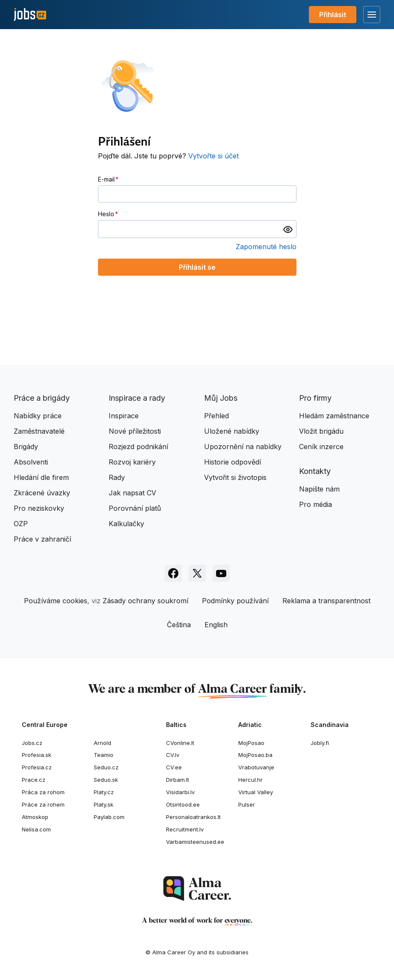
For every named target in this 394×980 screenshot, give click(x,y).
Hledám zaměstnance (334, 416)
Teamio (104, 755)
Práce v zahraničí (42, 539)
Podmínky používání (235, 601)
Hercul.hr (250, 780)
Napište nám (319, 489)
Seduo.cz (106, 767)
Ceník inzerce (321, 447)
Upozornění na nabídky (243, 447)
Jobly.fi (320, 743)
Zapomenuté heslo (266, 247)
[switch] (288, 229)
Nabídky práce (38, 416)
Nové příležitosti (135, 431)
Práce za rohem (43, 804)
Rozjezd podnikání (138, 447)
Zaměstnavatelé (39, 431)
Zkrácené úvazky (42, 493)
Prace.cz (34, 780)
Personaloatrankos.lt (193, 817)
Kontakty (315, 471)
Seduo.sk (106, 780)
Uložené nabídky (232, 431)
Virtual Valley (256, 792)
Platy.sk (104, 804)
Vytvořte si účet (213, 156)
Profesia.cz (37, 767)
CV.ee (174, 767)
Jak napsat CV (132, 493)
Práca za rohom (43, 792)
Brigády (26, 447)
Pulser (247, 804)
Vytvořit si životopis (235, 477)
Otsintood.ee (183, 804)
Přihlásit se (197, 267)
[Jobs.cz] (30, 15)
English (216, 625)
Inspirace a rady (137, 398)
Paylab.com (109, 817)
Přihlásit (333, 15)
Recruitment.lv (185, 829)
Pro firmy (315, 398)
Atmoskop (35, 817)
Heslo (106, 214)
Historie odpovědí (233, 462)
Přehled (216, 416)
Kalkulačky (126, 524)
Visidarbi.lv (180, 792)
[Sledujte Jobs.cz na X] (197, 573)
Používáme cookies (56, 601)
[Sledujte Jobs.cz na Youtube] (221, 573)
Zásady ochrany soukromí (145, 601)
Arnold (102, 743)
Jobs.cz (32, 743)
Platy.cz (104, 792)
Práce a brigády (42, 398)
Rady (117, 477)
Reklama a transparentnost (326, 601)
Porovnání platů (135, 508)
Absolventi (31, 462)
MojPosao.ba (255, 755)
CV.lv (173, 755)
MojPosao (251, 743)
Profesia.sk (37, 755)
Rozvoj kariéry (132, 462)
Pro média (315, 504)
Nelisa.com (36, 829)
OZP (21, 524)
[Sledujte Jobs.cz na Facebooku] (173, 573)
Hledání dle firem (41, 477)
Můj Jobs (221, 398)
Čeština (179, 625)
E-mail (106, 179)
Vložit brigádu (321, 431)
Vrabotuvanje (256, 767)
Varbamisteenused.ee (195, 842)
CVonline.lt (180, 743)
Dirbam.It (178, 780)
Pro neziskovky (39, 508)
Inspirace (124, 416)
